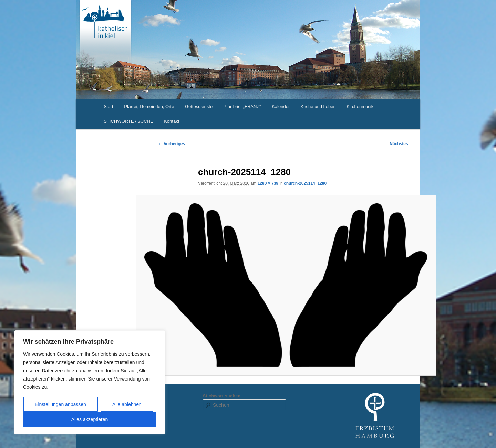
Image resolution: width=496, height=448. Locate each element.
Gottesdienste (199, 106)
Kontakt (172, 121)
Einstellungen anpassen (60, 404)
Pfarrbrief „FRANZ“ (242, 106)
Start (108, 106)
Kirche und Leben (318, 106)
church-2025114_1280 (305, 183)
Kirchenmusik (360, 106)
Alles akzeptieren (90, 419)
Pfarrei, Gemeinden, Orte (149, 106)
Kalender (281, 106)
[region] (90, 382)
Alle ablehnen (127, 404)
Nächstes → (401, 144)
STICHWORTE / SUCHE (128, 121)
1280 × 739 (268, 183)
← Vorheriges (172, 144)
